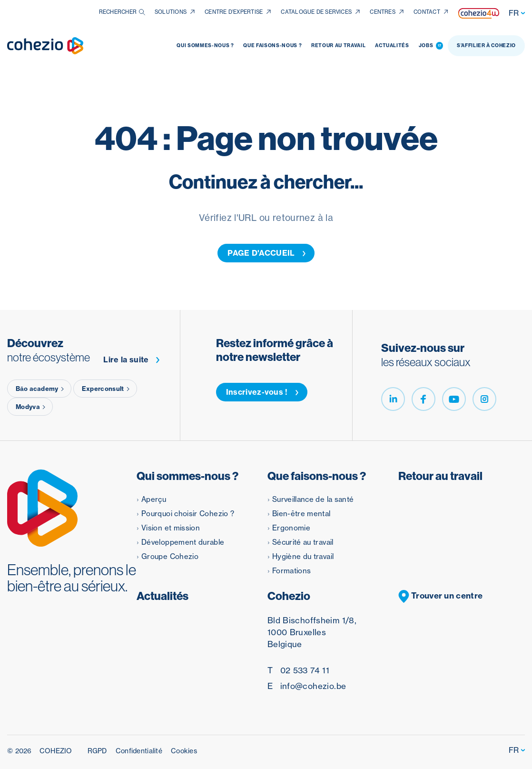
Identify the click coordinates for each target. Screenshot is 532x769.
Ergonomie (291, 528)
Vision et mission (171, 528)
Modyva (31, 407)
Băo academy (40, 389)
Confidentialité (139, 751)
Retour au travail (338, 45)
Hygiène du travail (303, 556)
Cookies (184, 751)
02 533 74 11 (298, 670)
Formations (292, 571)
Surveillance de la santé (313, 499)
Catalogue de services (316, 12)
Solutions (171, 12)
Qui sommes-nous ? (205, 45)
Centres (383, 12)
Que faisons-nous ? (272, 45)
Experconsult (106, 389)
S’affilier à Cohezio (486, 45)
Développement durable (183, 542)
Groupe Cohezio (170, 556)
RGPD (97, 751)
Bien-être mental (301, 514)
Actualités (392, 45)
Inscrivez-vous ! (262, 392)
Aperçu (154, 499)
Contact (427, 12)
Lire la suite (132, 360)
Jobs (431, 46)
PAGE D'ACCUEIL (266, 253)
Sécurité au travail (303, 542)
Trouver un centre (441, 596)
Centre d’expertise (234, 12)
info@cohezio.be (307, 686)
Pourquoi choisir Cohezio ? (188, 514)
